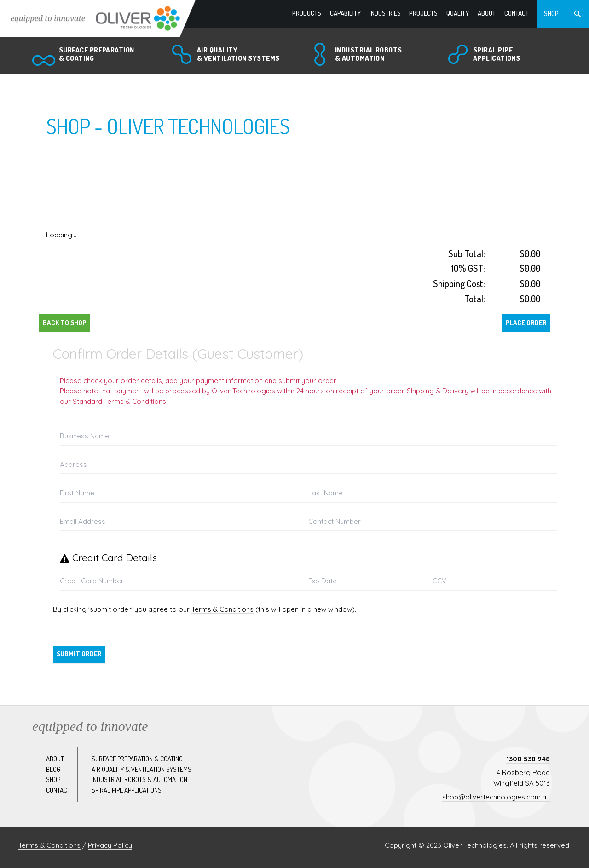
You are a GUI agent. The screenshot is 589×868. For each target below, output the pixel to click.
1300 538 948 (528, 759)
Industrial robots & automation (139, 779)
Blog (53, 769)
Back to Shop (65, 323)
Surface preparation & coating (137, 759)
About (55, 759)
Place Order (526, 323)
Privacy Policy (110, 845)
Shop (53, 779)
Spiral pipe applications (127, 790)
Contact (58, 790)
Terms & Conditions (222, 609)
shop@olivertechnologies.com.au (496, 797)
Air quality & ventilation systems (141, 769)
